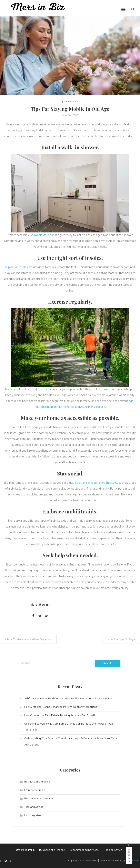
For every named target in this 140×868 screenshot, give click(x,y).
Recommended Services (39, 799)
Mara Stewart (40, 605)
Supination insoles (16, 267)
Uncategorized (33, 815)
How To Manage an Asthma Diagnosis (29, 640)
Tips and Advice (69, 102)
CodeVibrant (133, 861)
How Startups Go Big (120, 640)
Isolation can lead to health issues (96, 483)
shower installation (42, 235)
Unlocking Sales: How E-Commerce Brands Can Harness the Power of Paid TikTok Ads (69, 727)
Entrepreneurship (35, 790)
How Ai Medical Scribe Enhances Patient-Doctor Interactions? (61, 707)
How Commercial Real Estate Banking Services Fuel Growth (60, 715)
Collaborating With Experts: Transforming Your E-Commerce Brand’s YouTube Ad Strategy (71, 742)
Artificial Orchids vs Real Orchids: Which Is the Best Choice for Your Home (68, 699)
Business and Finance (37, 782)
